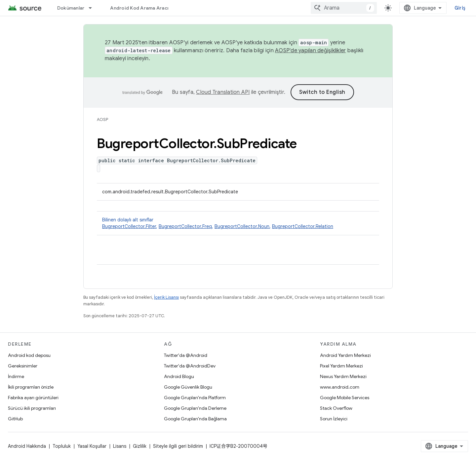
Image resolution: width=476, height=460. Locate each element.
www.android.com (340, 387)
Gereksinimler (23, 366)
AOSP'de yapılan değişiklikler (310, 51)
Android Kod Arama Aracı (139, 8)
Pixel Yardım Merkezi (341, 366)
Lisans (120, 446)
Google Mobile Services (345, 398)
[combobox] (344, 8)
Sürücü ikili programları (32, 408)
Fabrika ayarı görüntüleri (33, 398)
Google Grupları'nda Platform (195, 398)
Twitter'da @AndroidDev (190, 366)
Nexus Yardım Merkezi (343, 376)
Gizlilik (140, 446)
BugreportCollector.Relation (303, 226)
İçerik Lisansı (166, 297)
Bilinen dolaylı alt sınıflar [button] (238, 223)
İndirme (16, 376)
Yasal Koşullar (92, 446)
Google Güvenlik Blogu (188, 387)
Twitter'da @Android (186, 355)
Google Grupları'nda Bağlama (195, 419)
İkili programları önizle (31, 387)
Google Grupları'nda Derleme (195, 408)
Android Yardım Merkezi (345, 355)
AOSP (102, 119)
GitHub (15, 419)
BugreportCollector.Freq (185, 226)
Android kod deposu (29, 355)
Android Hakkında (27, 446)
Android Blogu (179, 376)
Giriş (460, 8)
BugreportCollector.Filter (129, 226)
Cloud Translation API (223, 92)
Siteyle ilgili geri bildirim (178, 446)
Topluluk (62, 446)
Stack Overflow (336, 408)
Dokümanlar (71, 8)
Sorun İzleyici (334, 419)
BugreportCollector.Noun (242, 226)
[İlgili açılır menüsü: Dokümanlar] (93, 8)
